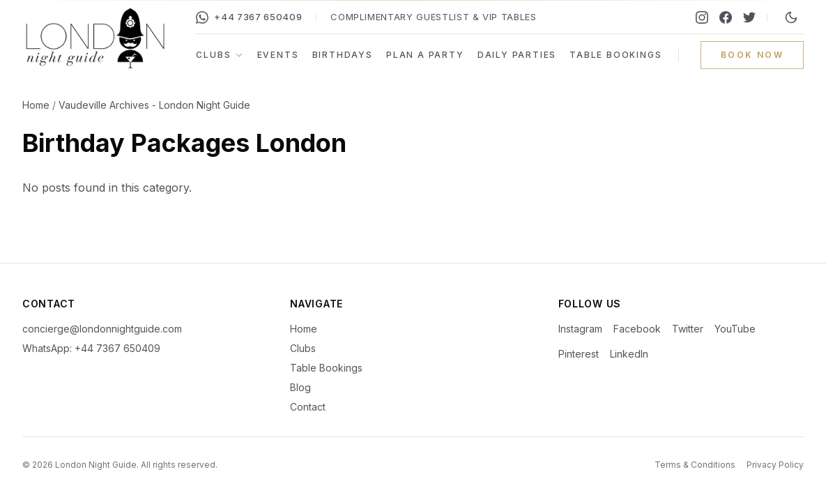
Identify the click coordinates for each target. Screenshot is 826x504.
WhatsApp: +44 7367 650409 (91, 348)
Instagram (580, 329)
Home (36, 105)
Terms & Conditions (695, 465)
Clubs (220, 55)
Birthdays (343, 55)
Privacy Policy (775, 465)
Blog (300, 387)
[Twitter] (749, 17)
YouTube (735, 329)
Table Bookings (615, 55)
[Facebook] (726, 17)
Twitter (688, 329)
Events (278, 55)
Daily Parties (517, 55)
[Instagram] (702, 17)
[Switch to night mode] (791, 17)
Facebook (637, 329)
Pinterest (579, 354)
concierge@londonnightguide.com (102, 329)
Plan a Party (425, 55)
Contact (308, 407)
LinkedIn (629, 354)
